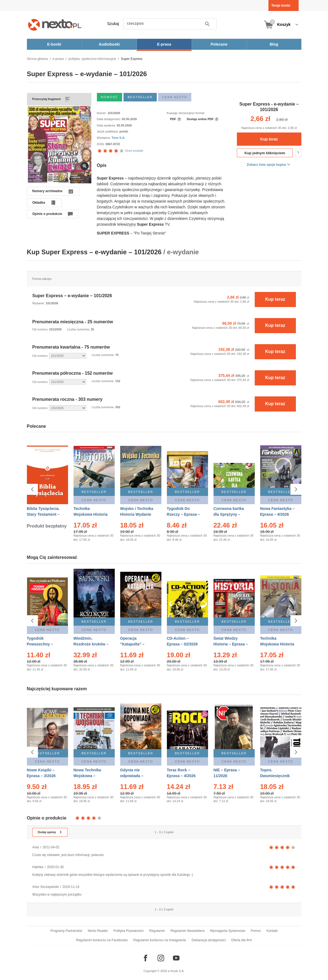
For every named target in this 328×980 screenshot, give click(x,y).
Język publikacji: (108, 131)
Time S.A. (118, 138)
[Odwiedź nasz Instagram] (161, 958)
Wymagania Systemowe (228, 931)
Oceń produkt (120, 151)
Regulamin (157, 931)
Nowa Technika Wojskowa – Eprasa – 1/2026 (88, 773)
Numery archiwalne (47, 191)
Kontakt (272, 931)
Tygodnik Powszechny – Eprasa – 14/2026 (42, 644)
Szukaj (113, 24)
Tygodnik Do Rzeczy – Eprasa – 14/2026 (183, 514)
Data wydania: (107, 125)
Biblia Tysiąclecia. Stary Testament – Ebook (43, 514)
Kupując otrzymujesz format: (186, 113)
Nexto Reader (98, 931)
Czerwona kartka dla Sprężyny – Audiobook (229, 514)
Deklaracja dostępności (209, 940)
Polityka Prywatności (128, 931)
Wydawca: (104, 138)
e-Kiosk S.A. (176, 971)
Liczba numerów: (79, 329)
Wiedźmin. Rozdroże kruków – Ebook (91, 644)
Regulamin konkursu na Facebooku (102, 940)
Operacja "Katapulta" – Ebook (132, 644)
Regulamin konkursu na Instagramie (160, 940)
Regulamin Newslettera (187, 931)
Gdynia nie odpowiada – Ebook (132, 773)
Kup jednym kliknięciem (265, 153)
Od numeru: (41, 329)
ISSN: (101, 144)
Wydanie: (39, 303)
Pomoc (256, 931)
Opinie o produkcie (47, 214)
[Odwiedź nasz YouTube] (176, 958)
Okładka (39, 203)
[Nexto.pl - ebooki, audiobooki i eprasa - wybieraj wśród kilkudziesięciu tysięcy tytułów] (55, 25)
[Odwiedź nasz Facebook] (145, 958)
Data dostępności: (109, 119)
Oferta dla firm (242, 940)
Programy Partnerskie (66, 931)
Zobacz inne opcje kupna (266, 165)
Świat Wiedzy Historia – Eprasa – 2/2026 (231, 644)
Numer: (102, 113)
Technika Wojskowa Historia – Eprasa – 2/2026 (91, 514)
